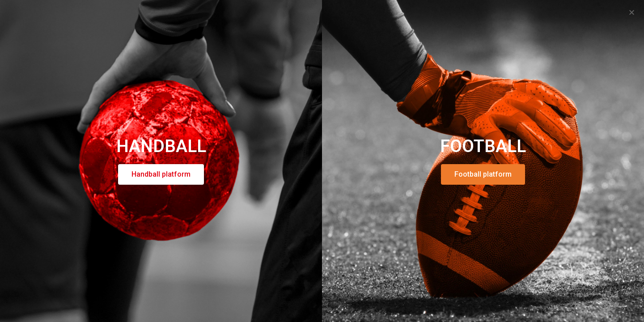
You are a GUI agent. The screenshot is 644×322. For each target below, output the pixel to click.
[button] (632, 12)
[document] (322, 161)
